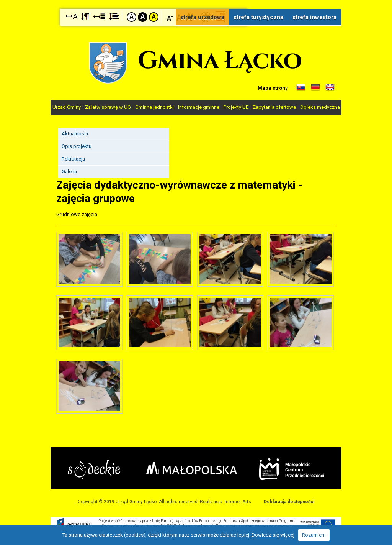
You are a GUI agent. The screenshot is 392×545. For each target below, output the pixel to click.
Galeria (69, 172)
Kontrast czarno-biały (143, 17)
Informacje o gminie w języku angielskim (330, 88)
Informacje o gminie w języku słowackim (301, 88)
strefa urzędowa (202, 17)
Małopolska (192, 468)
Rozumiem (314, 535)
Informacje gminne (199, 107)
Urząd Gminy (67, 107)
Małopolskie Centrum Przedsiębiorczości (292, 469)
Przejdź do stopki (196, 0)
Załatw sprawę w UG (108, 107)
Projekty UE (236, 107)
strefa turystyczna (258, 17)
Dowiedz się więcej (273, 535)
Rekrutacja (73, 159)
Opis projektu (77, 146)
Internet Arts (238, 502)
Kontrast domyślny (131, 17)
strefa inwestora (314, 17)
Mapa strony (273, 88)
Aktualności (75, 134)
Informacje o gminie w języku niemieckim (315, 88)
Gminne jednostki (154, 107)
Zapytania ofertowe (274, 107)
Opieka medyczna (320, 107)
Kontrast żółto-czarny (154, 17)
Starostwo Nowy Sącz (94, 469)
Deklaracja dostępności (289, 502)
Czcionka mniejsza (170, 17)
